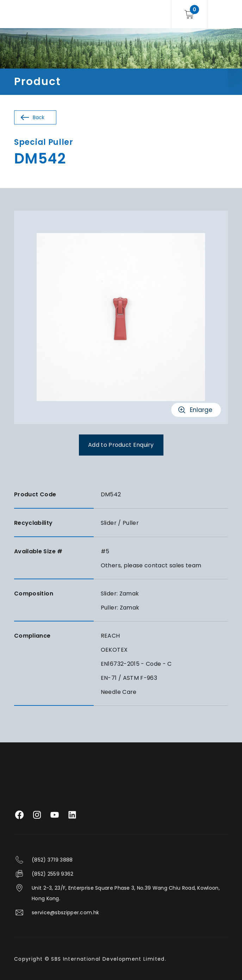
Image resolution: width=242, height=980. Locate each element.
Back (39, 117)
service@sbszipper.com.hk (65, 913)
